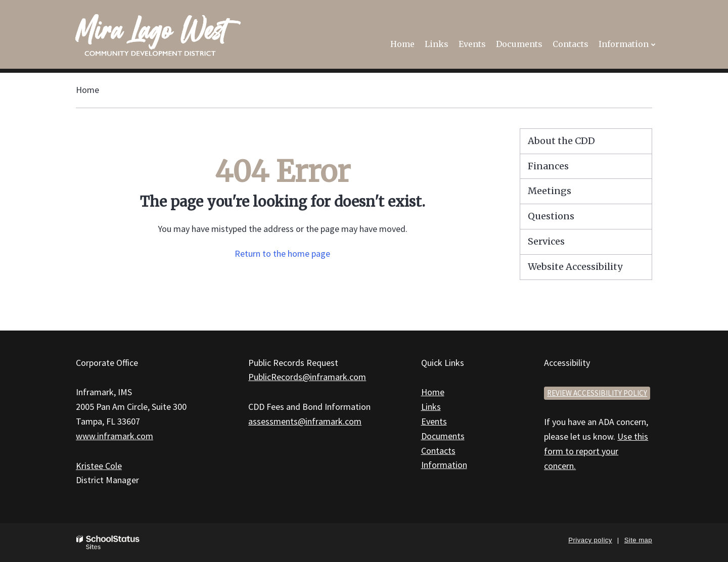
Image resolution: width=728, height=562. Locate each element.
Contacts (438, 451)
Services (546, 241)
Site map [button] (638, 540)
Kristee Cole (99, 466)
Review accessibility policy (597, 393)
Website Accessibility (575, 267)
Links (431, 407)
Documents (443, 436)
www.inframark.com (115, 436)
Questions (551, 216)
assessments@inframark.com (305, 421)
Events (434, 421)
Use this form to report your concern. (596, 451)
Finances (548, 166)
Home (87, 90)
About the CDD (561, 141)
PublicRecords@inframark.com (307, 377)
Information (444, 465)
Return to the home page (282, 253)
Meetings (550, 191)
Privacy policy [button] (590, 540)
